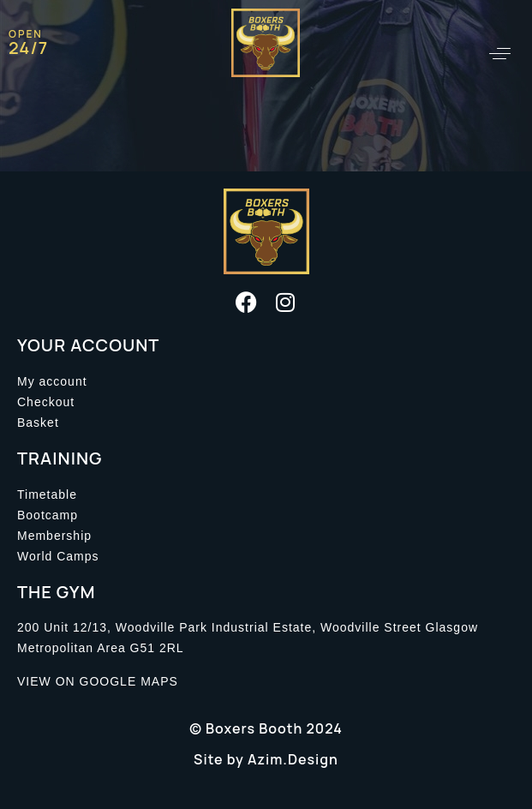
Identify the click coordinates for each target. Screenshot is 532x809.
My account (52, 381)
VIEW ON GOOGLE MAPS (98, 681)
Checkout (46, 402)
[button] (500, 54)
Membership (54, 536)
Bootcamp (48, 515)
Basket (38, 422)
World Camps (58, 556)
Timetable (47, 494)
